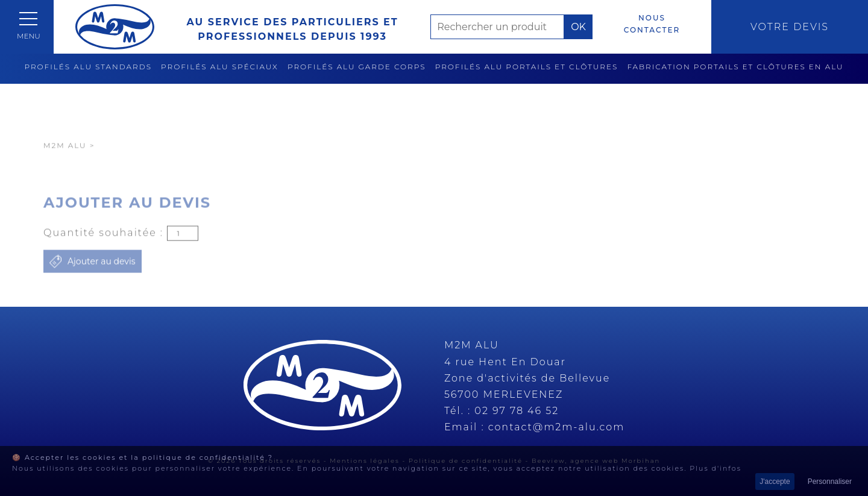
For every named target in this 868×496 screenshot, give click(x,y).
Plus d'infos (715, 468)
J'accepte (775, 482)
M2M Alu (65, 166)
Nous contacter (652, 24)
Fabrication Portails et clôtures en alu (735, 67)
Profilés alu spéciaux (220, 67)
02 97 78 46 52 (517, 411)
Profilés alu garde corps (357, 67)
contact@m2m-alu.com (557, 427)
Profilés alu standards (88, 67)
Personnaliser (830, 482)
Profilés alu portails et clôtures (527, 67)
